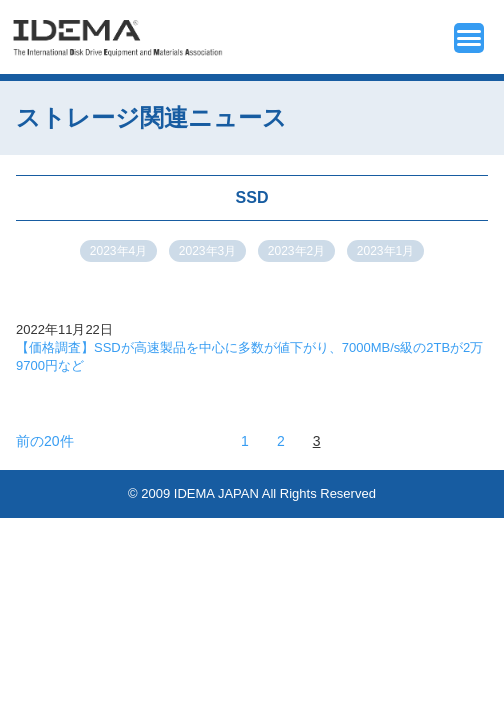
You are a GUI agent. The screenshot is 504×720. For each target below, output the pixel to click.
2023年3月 (207, 251)
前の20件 (45, 441)
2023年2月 (296, 251)
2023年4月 (118, 251)
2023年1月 (385, 251)
